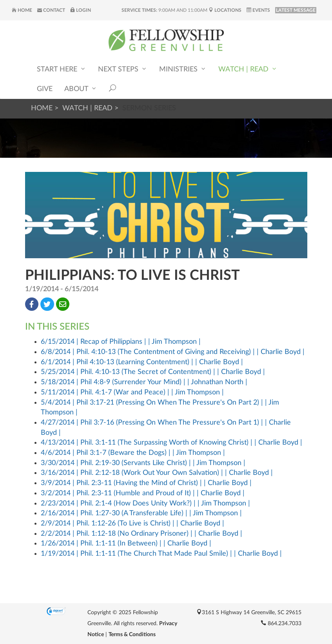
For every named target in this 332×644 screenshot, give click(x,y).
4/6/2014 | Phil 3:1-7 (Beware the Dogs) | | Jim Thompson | (133, 453)
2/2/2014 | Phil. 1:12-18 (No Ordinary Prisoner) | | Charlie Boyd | (142, 534)
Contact (51, 10)
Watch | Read (248, 69)
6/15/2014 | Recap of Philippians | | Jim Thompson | (121, 342)
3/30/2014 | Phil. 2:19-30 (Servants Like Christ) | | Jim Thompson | (143, 463)
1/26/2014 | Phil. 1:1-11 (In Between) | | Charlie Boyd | (126, 544)
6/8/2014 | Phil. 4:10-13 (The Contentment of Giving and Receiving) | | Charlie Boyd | (173, 352)
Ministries (183, 69)
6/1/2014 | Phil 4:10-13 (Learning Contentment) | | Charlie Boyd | (142, 362)
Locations (225, 10)
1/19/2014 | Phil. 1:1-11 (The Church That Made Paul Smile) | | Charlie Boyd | (161, 554)
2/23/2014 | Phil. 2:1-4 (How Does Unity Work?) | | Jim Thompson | (145, 504)
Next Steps (123, 69)
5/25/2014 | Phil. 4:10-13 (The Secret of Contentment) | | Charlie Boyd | (153, 372)
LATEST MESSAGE (296, 10)
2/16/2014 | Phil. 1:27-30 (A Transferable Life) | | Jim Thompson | (141, 513)
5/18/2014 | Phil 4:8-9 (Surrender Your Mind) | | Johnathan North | (144, 382)
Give (45, 89)
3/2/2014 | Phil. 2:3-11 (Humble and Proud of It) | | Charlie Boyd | (143, 493)
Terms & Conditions (132, 635)
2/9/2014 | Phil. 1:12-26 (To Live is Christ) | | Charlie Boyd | (132, 524)
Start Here (62, 69)
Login (81, 10)
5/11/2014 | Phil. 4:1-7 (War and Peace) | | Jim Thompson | (132, 392)
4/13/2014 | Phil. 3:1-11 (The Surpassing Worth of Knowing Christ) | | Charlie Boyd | (171, 443)
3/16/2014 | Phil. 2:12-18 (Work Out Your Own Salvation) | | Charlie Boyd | (157, 473)
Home (22, 10)
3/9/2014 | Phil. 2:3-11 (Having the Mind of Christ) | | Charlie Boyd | (146, 483)
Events (258, 10)
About (81, 88)
